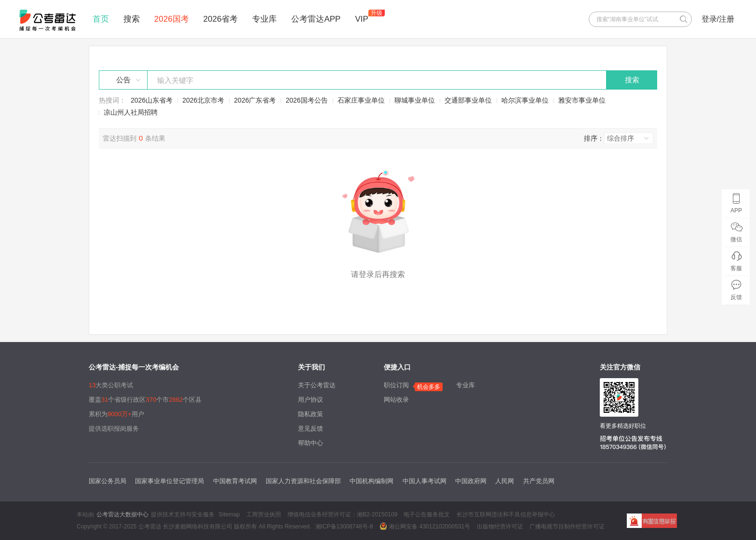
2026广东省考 (255, 100)
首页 (101, 19)
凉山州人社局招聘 (131, 112)
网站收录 (396, 400)
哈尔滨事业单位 (525, 100)
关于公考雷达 (317, 385)
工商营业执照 (264, 514)
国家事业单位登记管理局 (169, 481)
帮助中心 (310, 443)
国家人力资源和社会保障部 (303, 481)
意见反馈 (310, 428)
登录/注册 (718, 19)
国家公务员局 (108, 481)
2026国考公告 (306, 100)
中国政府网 (471, 481)
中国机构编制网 (371, 481)
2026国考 (172, 19)
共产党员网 (539, 481)
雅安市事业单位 (582, 100)
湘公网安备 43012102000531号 (425, 526)
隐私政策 (310, 414)
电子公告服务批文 (427, 514)
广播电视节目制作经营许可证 (567, 527)
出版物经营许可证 (500, 527)
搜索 (132, 19)
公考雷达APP (316, 19)
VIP (361, 19)
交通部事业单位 (468, 100)
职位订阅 (396, 385)
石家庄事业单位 (361, 100)
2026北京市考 (203, 100)
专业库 (264, 19)
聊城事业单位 (415, 100)
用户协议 (310, 400)
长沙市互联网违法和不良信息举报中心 (506, 514)
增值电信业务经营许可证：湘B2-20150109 (342, 514)
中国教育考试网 (235, 481)
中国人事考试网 (425, 481)
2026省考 (221, 19)
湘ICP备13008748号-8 (344, 527)
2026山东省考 (152, 100)
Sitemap (229, 514)
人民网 (505, 481)
